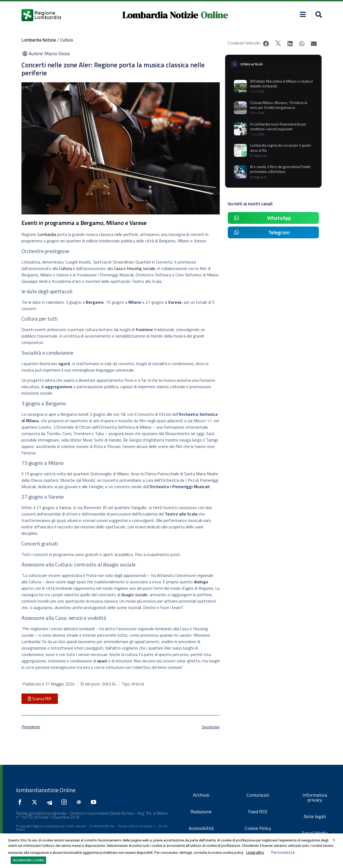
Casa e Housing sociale (135, 268)
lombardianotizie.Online (46, 790)
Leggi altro (255, 852)
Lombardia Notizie (160, 15)
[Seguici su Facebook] (21, 802)
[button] (303, 14)
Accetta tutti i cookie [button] (28, 860)
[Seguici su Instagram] (65, 802)
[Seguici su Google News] (80, 802)
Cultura (66, 268)
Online (214, 15)
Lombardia (47, 234)
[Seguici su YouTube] (95, 802)
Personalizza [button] (283, 852)
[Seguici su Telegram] (51, 802)
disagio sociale (134, 595)
